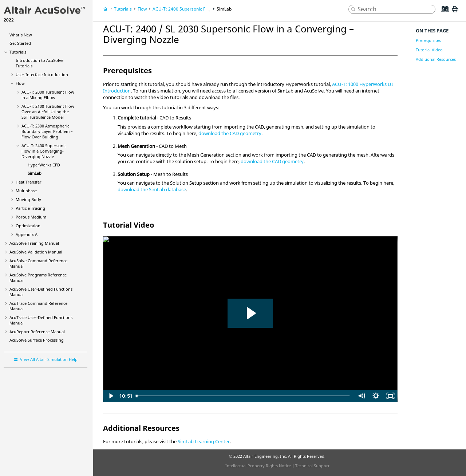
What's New (21, 35)
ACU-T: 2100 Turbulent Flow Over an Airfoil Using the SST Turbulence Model (48, 112)
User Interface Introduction (42, 74)
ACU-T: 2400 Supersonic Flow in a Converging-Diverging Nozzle (44, 151)
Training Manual (34, 243)
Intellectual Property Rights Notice (258, 466)
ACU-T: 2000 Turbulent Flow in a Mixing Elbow (48, 95)
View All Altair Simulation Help (49, 359)
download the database (152, 189)
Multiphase (26, 191)
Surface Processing (37, 340)
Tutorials (18, 52)
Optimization (28, 226)
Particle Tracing (30, 208)
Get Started (20, 43)
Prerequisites (428, 40)
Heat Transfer (29, 182)
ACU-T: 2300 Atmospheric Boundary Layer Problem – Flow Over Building (47, 131)
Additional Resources (436, 59)
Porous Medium (31, 217)
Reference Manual (37, 332)
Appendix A (27, 234)
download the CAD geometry (230, 133)
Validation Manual (36, 252)
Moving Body (28, 199)
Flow (20, 83)
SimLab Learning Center (204, 441)
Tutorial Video (429, 50)
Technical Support (312, 466)
